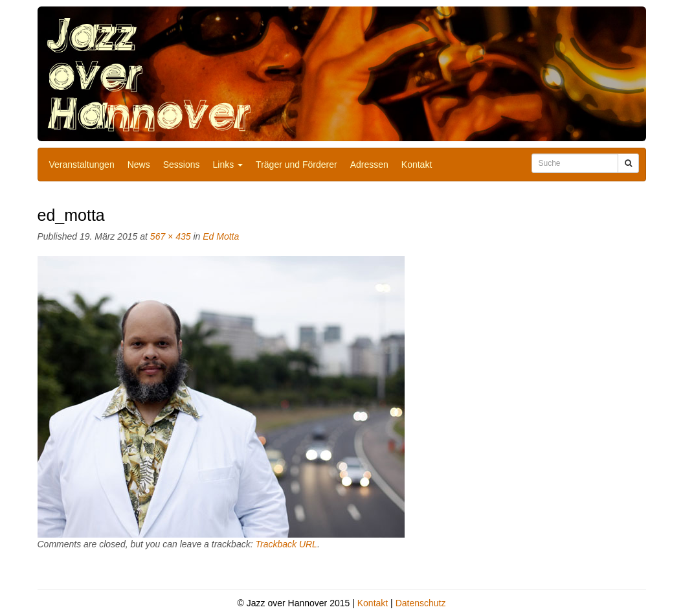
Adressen (369, 165)
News (139, 165)
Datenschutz (421, 603)
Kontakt (417, 165)
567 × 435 (171, 236)
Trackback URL (286, 544)
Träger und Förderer (297, 165)
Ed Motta (221, 236)
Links (228, 165)
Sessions (182, 165)
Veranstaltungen (82, 165)
